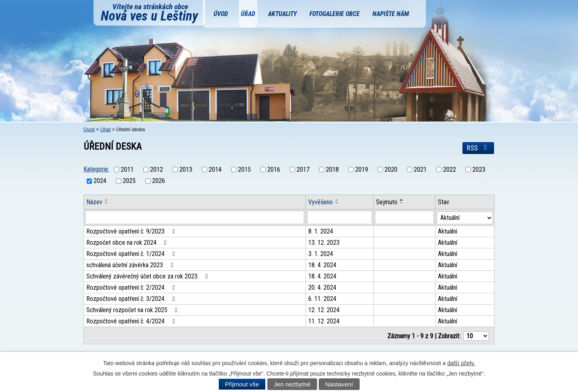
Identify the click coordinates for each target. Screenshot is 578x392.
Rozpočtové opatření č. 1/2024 (132, 254)
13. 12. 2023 (324, 243)
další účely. (461, 363)
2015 (244, 170)
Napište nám (391, 14)
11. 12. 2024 (324, 321)
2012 (157, 170)
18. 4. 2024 (323, 265)
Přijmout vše (242, 384)
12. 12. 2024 (324, 310)
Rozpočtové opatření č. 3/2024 (132, 299)
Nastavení (339, 384)
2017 (303, 170)
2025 (129, 181)
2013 (186, 170)
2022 (450, 170)
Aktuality (282, 14)
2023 (479, 170)
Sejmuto (387, 202)
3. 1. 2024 (321, 254)
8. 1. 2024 (321, 231)
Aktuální (448, 231)
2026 (159, 181)
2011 (127, 170)
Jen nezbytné (292, 384)
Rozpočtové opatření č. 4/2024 (132, 321)
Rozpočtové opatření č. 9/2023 (132, 231)
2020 (391, 170)
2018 (332, 170)
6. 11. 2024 (323, 299)
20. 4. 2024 (323, 287)
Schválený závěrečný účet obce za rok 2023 (148, 276)
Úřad (248, 14)
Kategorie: (96, 169)
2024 (100, 181)
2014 (215, 170)
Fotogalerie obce (335, 14)
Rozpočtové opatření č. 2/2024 (132, 287)
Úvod (221, 14)
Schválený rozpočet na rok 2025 (133, 310)
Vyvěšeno (321, 202)
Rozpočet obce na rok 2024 (128, 243)
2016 (274, 170)
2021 (420, 170)
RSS (478, 148)
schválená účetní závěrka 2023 (131, 265)
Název (94, 202)
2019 (362, 170)
